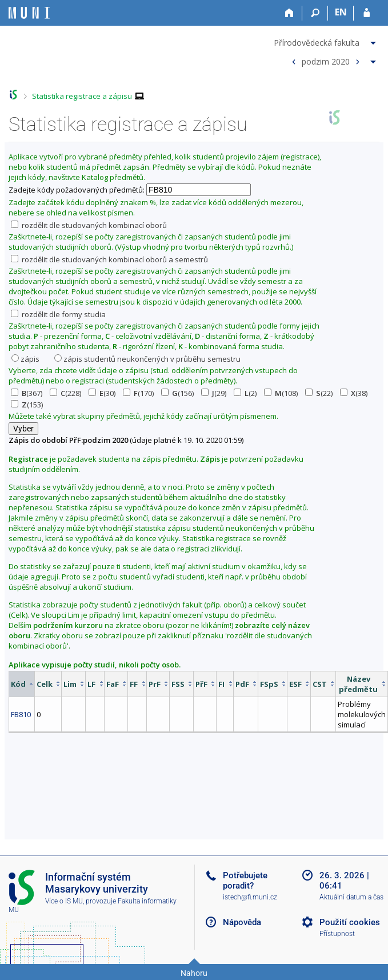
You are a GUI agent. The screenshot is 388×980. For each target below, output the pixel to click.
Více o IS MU (64, 901)
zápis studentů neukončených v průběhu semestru (147, 359)
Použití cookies (350, 922)
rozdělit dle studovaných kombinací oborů (89, 225)
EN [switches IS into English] (341, 12)
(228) (65, 393)
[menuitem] (326, 41)
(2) (245, 393)
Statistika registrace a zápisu (82, 96)
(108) (281, 393)
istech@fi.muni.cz (250, 897)
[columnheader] (22, 684)
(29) (214, 393)
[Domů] (289, 13)
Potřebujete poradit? (245, 881)
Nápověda (242, 922)
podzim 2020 (326, 61)
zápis (25, 359)
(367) (27, 393)
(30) (102, 393)
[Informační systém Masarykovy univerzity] (29, 13)
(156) (177, 393)
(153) (27, 405)
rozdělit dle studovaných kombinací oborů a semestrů (109, 259)
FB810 (21, 714)
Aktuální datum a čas (351, 897)
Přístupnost (337, 934)
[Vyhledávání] (315, 13)
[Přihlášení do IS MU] (367, 13)
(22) (319, 393)
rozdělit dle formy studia (58, 314)
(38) (354, 393)
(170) (138, 393)
